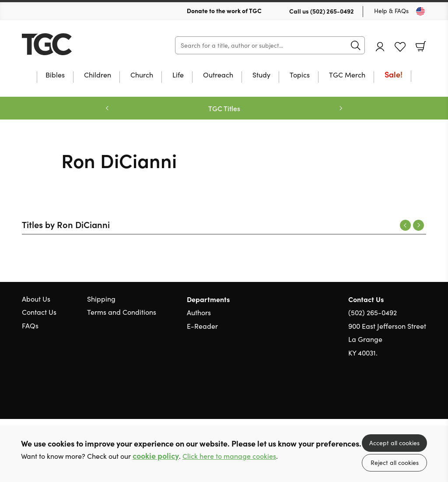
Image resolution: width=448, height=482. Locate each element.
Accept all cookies (394, 443)
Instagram (422, 394)
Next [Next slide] (341, 108)
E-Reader (202, 326)
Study (261, 75)
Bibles (55, 75)
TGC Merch (347, 75)
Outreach (218, 75)
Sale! (394, 75)
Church (142, 75)
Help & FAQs (391, 11)
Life (178, 75)
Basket (421, 46)
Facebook (406, 395)
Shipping (101, 299)
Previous (405, 225)
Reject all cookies (395, 463)
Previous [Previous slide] (107, 108)
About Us (36, 299)
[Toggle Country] (420, 11)
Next (418, 225)
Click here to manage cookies (229, 456)
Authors (199, 312)
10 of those (77, 44)
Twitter (390, 394)
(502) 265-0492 (332, 11)
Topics (300, 75)
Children (98, 75)
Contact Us (39, 312)
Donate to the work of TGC (224, 11)
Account (380, 47)
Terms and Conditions (122, 312)
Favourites (400, 47)
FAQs (30, 325)
